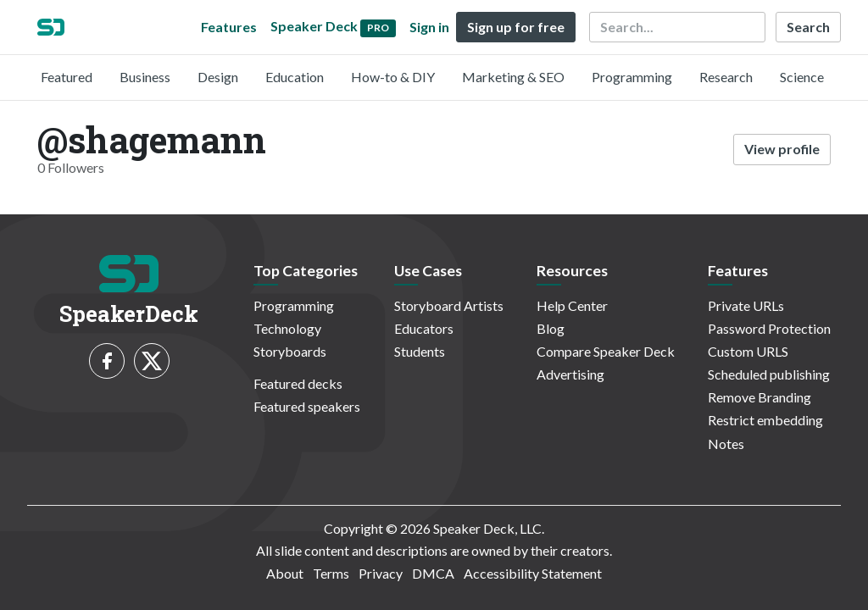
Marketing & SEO (513, 77)
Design (218, 77)
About (285, 573)
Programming (632, 77)
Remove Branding (759, 397)
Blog (551, 328)
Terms (331, 573)
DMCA (433, 573)
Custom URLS (748, 351)
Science (802, 77)
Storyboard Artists (449, 305)
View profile (782, 149)
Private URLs (746, 305)
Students (420, 351)
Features (229, 27)
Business (145, 77)
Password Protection (769, 328)
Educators (424, 328)
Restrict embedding (765, 420)
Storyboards (290, 351)
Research (726, 77)
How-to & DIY (393, 77)
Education (295, 77)
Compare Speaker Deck (606, 351)
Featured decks (298, 383)
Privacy (381, 573)
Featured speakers (307, 406)
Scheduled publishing (769, 374)
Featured (67, 77)
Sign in (429, 27)
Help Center (572, 305)
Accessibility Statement (533, 573)
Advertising (570, 374)
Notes (726, 444)
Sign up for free (516, 27)
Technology (287, 328)
